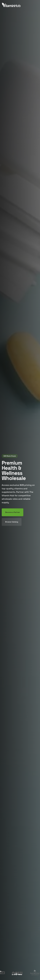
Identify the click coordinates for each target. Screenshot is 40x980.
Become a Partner (13, 512)
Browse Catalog (12, 522)
